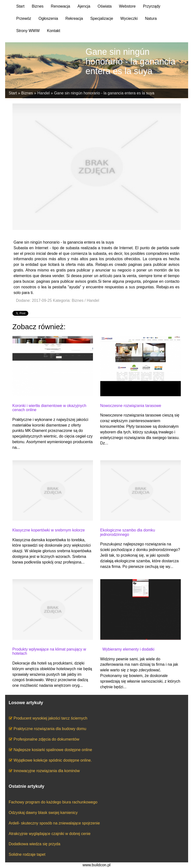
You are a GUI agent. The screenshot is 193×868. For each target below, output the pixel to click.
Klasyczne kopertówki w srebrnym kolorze (49, 530)
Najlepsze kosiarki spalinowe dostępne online (53, 750)
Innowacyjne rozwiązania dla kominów (47, 771)
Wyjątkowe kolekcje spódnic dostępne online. (53, 760)
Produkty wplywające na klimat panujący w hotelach (49, 651)
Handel (44, 93)
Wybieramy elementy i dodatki (127, 649)
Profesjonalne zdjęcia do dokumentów (47, 739)
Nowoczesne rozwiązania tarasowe (131, 406)
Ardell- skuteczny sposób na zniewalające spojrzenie (54, 823)
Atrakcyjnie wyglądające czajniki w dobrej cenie (50, 834)
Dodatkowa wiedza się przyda (35, 844)
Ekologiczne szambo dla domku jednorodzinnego (128, 532)
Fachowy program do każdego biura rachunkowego (53, 802)
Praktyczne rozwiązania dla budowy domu (50, 729)
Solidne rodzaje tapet (27, 854)
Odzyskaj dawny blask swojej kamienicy (43, 813)
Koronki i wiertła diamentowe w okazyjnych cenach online (49, 408)
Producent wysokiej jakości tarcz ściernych (51, 718)
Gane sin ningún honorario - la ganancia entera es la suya (104, 93)
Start (13, 93)
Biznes (27, 93)
